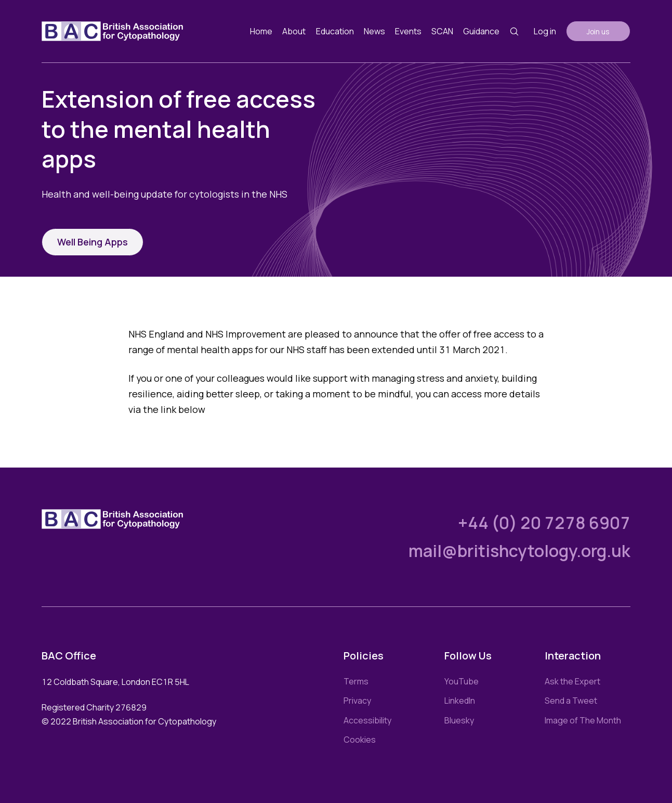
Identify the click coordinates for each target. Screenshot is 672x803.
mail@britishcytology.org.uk (519, 551)
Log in (545, 31)
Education (335, 31)
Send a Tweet (571, 701)
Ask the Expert (572, 681)
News (374, 31)
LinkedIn (460, 701)
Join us (598, 31)
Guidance (481, 31)
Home (261, 31)
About (294, 31)
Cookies (360, 740)
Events (408, 31)
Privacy (357, 701)
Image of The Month (583, 720)
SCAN (442, 31)
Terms (356, 681)
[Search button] (514, 31)
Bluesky (459, 720)
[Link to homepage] (112, 31)
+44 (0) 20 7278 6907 (544, 523)
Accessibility (367, 720)
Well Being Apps (93, 242)
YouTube (462, 681)
